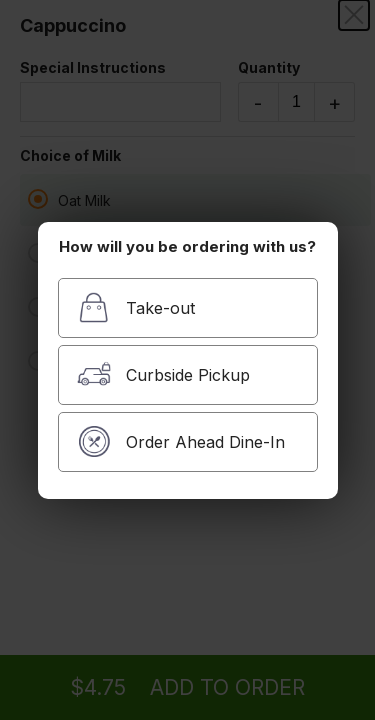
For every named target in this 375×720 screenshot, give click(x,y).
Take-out (136, 307)
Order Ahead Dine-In (181, 441)
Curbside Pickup (163, 374)
